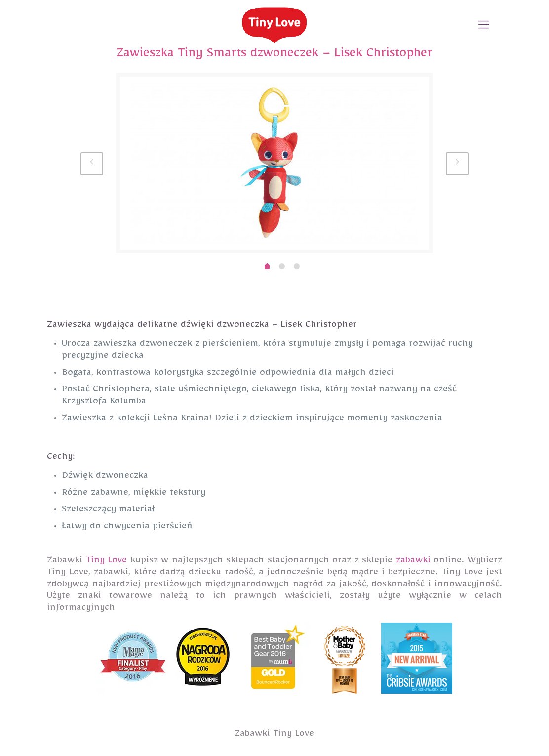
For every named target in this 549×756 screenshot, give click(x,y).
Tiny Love (106, 562)
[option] (274, 163)
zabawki (413, 562)
